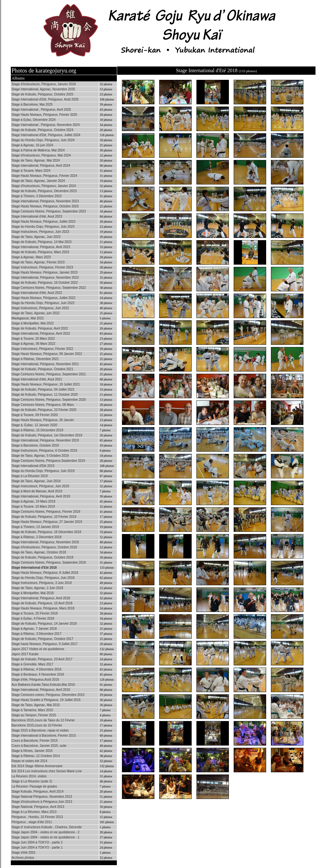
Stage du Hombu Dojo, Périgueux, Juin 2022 (43, 303)
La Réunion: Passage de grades (34, 786)
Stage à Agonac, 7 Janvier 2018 (34, 629)
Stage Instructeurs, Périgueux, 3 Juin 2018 (42, 583)
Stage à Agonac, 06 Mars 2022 (33, 344)
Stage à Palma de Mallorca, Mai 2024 (38, 150)
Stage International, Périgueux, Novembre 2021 (45, 364)
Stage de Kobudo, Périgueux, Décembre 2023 (44, 191)
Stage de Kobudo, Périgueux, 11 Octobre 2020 (45, 395)
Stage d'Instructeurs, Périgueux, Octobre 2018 (44, 547)
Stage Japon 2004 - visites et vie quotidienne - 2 (45, 832)
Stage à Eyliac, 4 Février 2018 (33, 618)
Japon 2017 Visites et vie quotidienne (38, 649)
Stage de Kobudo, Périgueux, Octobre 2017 (42, 639)
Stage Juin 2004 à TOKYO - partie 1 (37, 847)
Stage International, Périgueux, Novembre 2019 (45, 440)
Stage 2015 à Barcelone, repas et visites (40, 730)
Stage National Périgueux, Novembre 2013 (42, 797)
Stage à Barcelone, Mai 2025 (32, 104)
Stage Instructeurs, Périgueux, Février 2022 (42, 349)
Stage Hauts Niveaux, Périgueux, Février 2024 (44, 176)
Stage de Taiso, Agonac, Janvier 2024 (38, 181)
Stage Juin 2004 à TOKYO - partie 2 (37, 842)
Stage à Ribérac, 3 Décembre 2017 (36, 634)
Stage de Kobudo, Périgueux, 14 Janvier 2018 (44, 624)
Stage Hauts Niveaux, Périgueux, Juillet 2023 (43, 222)
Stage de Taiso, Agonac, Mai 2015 (36, 705)
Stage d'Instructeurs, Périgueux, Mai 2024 (41, 155)
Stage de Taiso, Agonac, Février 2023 (38, 262)
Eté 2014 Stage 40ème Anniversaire (37, 766)
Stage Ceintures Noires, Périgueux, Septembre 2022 (49, 288)
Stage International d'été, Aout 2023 (37, 216)
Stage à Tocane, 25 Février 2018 (35, 613)
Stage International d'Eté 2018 (34, 568)
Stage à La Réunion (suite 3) (32, 781)
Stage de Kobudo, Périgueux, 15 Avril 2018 (42, 603)
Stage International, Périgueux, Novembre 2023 (45, 201)
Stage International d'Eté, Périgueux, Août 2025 (45, 99)
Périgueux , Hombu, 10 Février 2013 (37, 817)
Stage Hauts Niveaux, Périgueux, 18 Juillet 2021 (46, 384)
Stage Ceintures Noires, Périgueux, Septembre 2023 (49, 211)
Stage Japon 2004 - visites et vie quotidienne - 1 (45, 837)
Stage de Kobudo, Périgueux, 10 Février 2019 (44, 517)
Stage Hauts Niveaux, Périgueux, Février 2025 (44, 115)
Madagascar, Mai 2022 (28, 318)
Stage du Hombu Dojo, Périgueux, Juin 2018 (43, 578)
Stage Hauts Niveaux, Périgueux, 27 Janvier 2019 (47, 522)
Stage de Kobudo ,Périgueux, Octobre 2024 (42, 130)
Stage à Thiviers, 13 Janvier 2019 (35, 527)
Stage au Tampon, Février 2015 (34, 715)
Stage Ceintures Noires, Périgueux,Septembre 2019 (48, 461)
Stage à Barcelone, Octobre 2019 (35, 445)
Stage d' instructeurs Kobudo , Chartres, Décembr (47, 827)
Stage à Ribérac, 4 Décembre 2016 (36, 669)
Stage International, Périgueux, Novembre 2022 (45, 278)
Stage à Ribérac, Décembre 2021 (35, 359)
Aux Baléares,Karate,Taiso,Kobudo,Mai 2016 (43, 685)
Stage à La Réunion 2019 (29, 476)
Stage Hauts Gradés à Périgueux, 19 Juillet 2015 (46, 700)
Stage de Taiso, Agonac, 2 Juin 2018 (37, 588)
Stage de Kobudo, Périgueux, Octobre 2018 (42, 557)
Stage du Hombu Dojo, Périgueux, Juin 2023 (43, 227)
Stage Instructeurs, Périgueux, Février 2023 (42, 267)
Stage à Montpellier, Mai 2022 (32, 323)
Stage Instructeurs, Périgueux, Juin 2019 (40, 486)
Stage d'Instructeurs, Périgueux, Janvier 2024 (44, 186)
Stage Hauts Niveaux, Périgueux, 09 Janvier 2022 (47, 354)
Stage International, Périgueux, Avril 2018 (41, 598)
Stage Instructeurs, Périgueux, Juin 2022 (40, 308)
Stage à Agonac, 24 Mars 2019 (33, 501)
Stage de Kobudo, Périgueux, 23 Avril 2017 (42, 659)
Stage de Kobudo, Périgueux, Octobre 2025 (42, 94)
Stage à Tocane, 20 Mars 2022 (33, 339)
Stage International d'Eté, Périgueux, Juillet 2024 (46, 135)
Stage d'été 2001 (23, 853)
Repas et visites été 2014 (29, 761)
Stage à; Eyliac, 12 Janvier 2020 (34, 425)
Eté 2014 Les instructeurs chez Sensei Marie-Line (47, 771)
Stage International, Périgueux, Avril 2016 (41, 690)
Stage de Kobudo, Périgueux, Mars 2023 (40, 252)
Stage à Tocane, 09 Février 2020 (35, 415)
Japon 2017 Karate (25, 654)
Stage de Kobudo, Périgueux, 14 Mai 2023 (41, 242)
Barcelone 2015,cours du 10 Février (37, 725)
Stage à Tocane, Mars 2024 (31, 171)
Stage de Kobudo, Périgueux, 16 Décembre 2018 (46, 532)
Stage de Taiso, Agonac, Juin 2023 (36, 237)
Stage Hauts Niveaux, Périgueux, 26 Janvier (43, 420)
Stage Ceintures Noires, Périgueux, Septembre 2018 (49, 562)
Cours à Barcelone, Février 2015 (35, 741)
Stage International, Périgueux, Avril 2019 (41, 496)
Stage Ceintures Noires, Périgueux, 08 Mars (43, 405)
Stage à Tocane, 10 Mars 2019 (33, 507)
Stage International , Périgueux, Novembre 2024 (46, 125)
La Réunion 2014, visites (29, 776)
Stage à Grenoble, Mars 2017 (32, 664)
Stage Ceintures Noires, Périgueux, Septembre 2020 (49, 400)
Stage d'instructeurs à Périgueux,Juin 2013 (42, 802)
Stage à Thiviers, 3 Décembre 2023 (36, 196)
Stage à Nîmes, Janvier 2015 (32, 751)
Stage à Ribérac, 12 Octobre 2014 (36, 756)
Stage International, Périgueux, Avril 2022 (41, 333)
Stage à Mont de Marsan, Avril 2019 (37, 491)
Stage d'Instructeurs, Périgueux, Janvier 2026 (44, 84)
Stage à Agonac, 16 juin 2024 (32, 145)
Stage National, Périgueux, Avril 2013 (38, 807)
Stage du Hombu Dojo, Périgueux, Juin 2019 (43, 471)
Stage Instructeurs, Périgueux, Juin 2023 (40, 232)
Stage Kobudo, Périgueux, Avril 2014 (37, 792)
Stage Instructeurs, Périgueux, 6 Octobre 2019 (44, 451)
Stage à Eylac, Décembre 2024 (33, 120)
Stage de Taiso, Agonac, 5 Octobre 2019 (40, 456)
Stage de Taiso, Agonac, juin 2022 (35, 313)
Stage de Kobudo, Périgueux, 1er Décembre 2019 (47, 435)
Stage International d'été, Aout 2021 (37, 379)
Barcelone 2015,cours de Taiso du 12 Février (43, 720)
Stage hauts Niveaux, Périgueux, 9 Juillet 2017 (44, 644)
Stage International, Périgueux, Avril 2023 (41, 247)
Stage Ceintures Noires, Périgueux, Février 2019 (46, 512)
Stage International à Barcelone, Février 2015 (44, 736)
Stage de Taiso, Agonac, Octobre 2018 (39, 552)
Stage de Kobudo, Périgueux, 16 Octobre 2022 (45, 283)
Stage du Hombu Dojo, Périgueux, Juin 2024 (43, 140)
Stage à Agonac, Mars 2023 (31, 257)
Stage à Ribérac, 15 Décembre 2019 (37, 430)
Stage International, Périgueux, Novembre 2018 (45, 542)
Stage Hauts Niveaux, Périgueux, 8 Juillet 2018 (45, 573)
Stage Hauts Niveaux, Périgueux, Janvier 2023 (44, 272)
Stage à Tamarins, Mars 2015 (32, 710)
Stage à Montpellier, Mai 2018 (32, 593)
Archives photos (23, 858)
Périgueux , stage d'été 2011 (32, 822)
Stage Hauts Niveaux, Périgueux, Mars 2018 (43, 608)
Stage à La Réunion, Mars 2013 (34, 812)
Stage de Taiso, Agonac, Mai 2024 (36, 160)
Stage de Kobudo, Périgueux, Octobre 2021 (42, 369)
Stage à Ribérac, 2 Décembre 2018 (36, 537)
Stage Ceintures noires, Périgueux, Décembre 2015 (48, 695)
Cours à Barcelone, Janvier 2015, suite (39, 746)
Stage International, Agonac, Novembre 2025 (43, 89)
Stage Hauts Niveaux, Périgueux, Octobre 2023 (45, 206)
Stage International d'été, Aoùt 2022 (37, 293)
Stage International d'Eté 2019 (33, 466)
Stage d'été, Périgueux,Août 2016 (35, 680)
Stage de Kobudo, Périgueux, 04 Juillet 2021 (43, 389)
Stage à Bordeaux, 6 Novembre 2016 (38, 674)
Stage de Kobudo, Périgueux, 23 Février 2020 (44, 410)
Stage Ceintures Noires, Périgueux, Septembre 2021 (49, 374)
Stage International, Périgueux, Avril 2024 (41, 166)
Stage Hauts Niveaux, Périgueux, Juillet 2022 (43, 298)
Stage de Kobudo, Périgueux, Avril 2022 (40, 328)
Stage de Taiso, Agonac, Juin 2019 (36, 481)
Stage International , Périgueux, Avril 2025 (41, 110)
